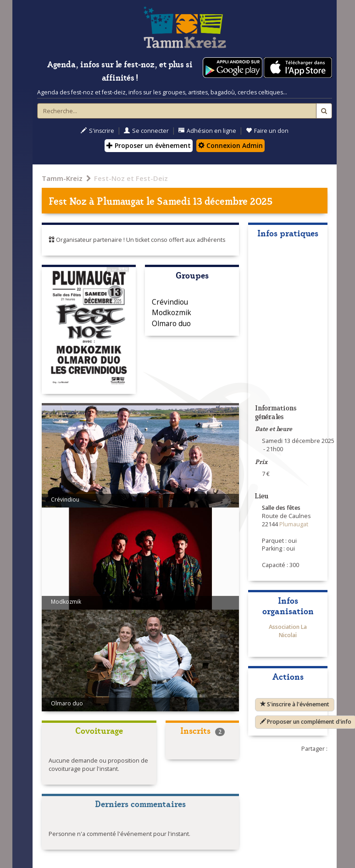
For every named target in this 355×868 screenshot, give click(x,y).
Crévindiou (170, 302)
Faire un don (267, 131)
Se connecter (146, 131)
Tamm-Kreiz (62, 178)
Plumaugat (120, 200)
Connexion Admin (230, 145)
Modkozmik (172, 312)
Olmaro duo (171, 323)
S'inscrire (97, 131)
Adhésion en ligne (207, 131)
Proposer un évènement (149, 145)
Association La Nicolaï (288, 631)
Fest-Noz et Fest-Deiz (131, 178)
